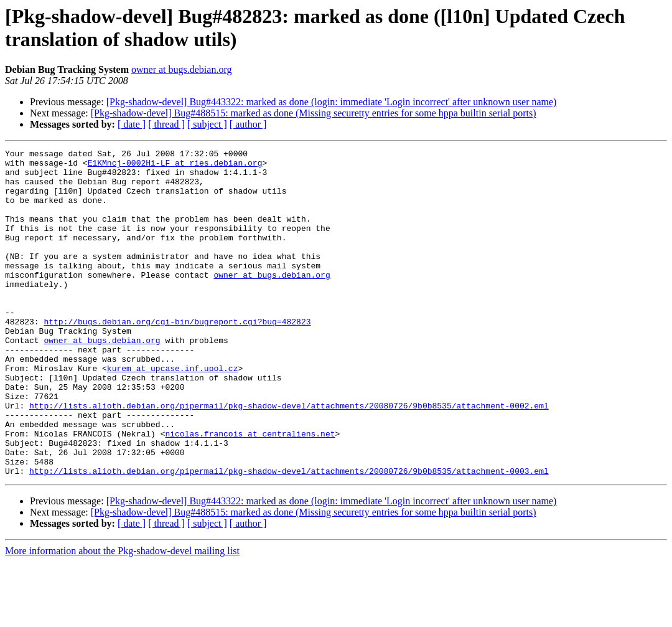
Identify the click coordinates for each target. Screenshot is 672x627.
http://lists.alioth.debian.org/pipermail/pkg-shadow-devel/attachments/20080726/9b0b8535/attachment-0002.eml (289, 458)
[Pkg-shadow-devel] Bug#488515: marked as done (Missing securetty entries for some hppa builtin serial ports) (314, 113)
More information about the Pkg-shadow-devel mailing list (122, 616)
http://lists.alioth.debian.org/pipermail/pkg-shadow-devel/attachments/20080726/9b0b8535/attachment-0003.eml (289, 536)
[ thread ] (166, 124)
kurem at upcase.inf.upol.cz (173, 413)
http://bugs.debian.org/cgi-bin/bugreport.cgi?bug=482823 (177, 357)
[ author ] (248, 124)
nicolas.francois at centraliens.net (250, 491)
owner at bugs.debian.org (181, 69)
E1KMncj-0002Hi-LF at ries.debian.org (175, 166)
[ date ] (132, 124)
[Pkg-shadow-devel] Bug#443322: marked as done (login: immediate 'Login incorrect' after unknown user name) (332, 102)
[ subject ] (207, 124)
